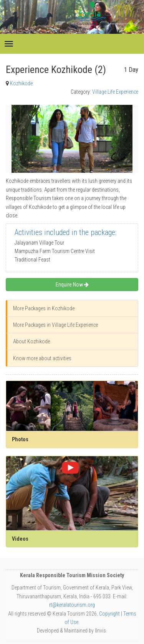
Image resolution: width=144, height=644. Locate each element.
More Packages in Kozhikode (44, 308)
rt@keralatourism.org (72, 605)
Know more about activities (42, 358)
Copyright (109, 614)
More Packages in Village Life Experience (55, 325)
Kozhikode (21, 83)
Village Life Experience (115, 92)
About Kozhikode (31, 341)
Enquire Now (72, 285)
